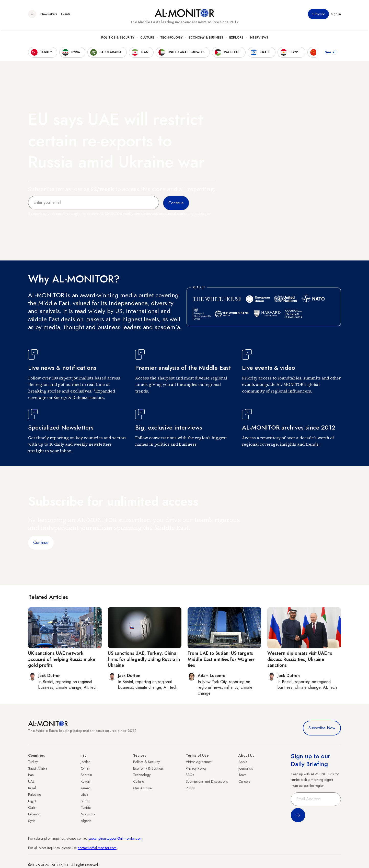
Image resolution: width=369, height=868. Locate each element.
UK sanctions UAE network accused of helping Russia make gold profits (62, 659)
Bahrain (86, 775)
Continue (41, 543)
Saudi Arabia (38, 768)
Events (66, 15)
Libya (84, 794)
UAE (31, 781)
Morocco (88, 814)
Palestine (34, 794)
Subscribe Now (322, 728)
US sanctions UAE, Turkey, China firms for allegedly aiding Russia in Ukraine (144, 659)
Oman (85, 768)
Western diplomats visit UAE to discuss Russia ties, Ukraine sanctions (300, 659)
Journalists (246, 768)
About (243, 762)
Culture (147, 39)
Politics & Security (118, 39)
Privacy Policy (196, 768)
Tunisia (86, 807)
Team (243, 775)
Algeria (86, 821)
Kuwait (86, 781)
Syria (32, 821)
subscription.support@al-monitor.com (116, 838)
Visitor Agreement (199, 762)
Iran (31, 775)
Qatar (32, 807)
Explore (236, 39)
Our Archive (142, 788)
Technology (171, 39)
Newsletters (49, 15)
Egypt (32, 801)
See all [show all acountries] (331, 53)
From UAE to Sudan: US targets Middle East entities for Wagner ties (221, 659)
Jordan (86, 762)
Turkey (33, 762)
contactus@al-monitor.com (97, 848)
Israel (32, 788)
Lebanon (34, 814)
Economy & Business (206, 39)
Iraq (84, 755)
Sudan (85, 801)
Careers (244, 781)
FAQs (190, 775)
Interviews (259, 39)
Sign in (336, 15)
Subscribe (318, 15)
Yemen (86, 788)
